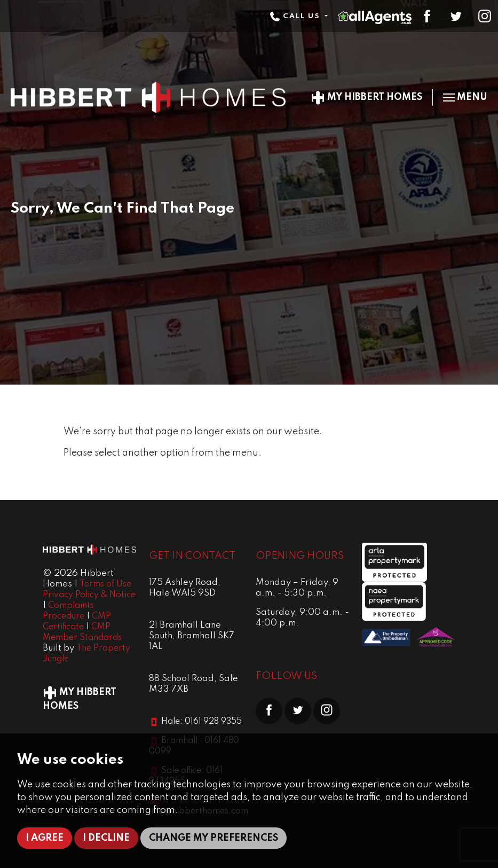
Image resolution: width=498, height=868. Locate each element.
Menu (465, 97)
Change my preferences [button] (214, 838)
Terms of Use (105, 584)
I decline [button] (106, 838)
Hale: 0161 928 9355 (201, 722)
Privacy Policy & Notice (89, 595)
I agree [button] (45, 838)
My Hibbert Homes (366, 97)
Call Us (296, 16)
